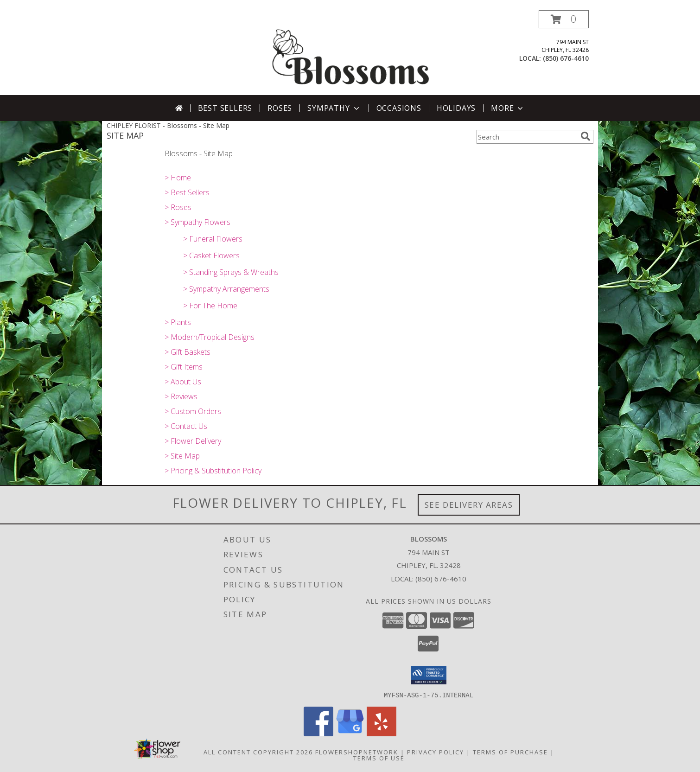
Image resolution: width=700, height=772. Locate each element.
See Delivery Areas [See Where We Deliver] (469, 505)
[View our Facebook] (318, 733)
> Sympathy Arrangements (226, 289)
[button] (564, 19)
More (508, 108)
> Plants (178, 322)
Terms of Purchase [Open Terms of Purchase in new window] (510, 752)
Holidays (456, 108)
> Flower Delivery (193, 441)
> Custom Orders (193, 411)
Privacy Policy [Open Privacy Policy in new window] (436, 752)
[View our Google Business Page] (350, 733)
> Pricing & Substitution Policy (213, 471)
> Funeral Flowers (213, 239)
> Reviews (181, 396)
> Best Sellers (187, 192)
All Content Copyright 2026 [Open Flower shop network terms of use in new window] (258, 752)
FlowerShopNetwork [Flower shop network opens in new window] (357, 752)
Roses (280, 108)
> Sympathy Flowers (197, 222)
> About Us (183, 382)
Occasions (399, 108)
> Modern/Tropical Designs (210, 337)
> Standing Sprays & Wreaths (231, 272)
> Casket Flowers (211, 255)
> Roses (178, 207)
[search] (585, 136)
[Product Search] (527, 137)
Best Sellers (225, 108)
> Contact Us (186, 426)
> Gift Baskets (188, 352)
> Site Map (182, 456)
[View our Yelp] (382, 733)
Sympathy (334, 108)
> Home (178, 178)
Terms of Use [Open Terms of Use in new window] (379, 758)
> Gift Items (184, 367)
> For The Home (210, 306)
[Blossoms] (351, 53)
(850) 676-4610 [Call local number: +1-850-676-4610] (566, 58)
